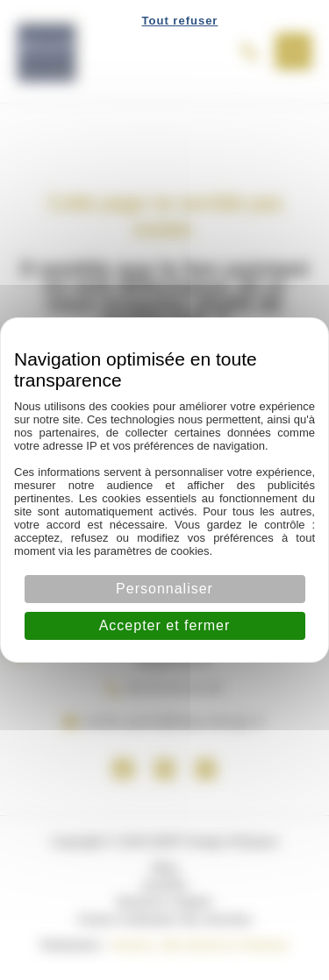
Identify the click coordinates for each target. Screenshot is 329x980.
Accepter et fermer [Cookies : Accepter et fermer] (165, 625)
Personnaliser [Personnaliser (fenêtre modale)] (164, 589)
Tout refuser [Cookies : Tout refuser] (180, 21)
